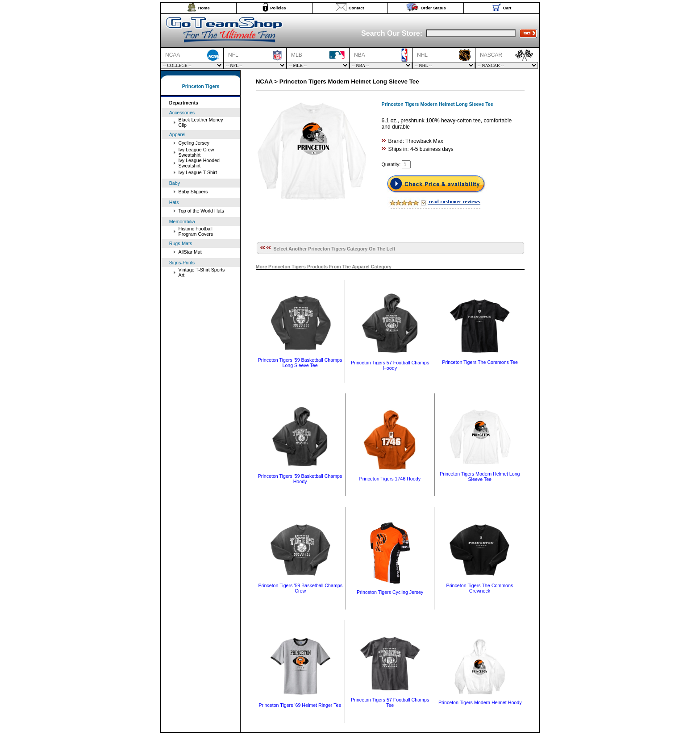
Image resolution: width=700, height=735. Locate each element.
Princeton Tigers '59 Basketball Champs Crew (300, 588)
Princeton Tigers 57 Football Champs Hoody (390, 365)
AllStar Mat (190, 252)
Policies (278, 8)
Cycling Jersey (194, 143)
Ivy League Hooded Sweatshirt (199, 163)
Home (204, 8)
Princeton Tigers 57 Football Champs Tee (390, 702)
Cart (507, 8)
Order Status (433, 8)
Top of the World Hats (201, 211)
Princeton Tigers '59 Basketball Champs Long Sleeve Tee (300, 363)
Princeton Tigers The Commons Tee (480, 362)
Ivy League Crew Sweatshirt (196, 152)
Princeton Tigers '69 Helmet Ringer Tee (300, 705)
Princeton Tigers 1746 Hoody (390, 479)
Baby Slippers (193, 192)
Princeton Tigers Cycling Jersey (390, 592)
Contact (356, 8)
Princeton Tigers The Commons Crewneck (480, 588)
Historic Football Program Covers (196, 231)
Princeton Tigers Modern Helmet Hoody (480, 702)
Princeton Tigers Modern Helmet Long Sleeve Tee (480, 476)
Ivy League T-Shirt (198, 172)
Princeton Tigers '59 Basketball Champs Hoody (300, 479)
